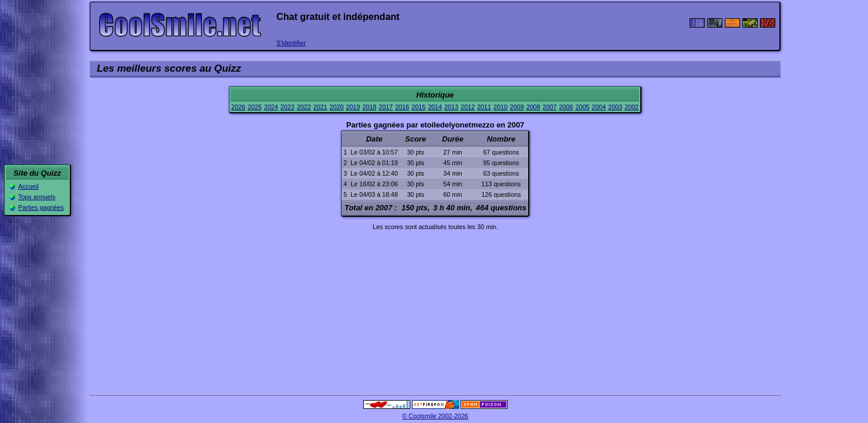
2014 (435, 107)
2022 (304, 107)
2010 (501, 107)
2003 (615, 107)
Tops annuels (37, 197)
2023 (288, 107)
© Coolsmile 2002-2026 (435, 416)
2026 (238, 107)
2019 (353, 107)
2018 (369, 107)
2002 (631, 107)
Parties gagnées (41, 207)
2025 (255, 107)
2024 (271, 107)
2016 (402, 107)
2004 (599, 107)
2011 (484, 107)
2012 (468, 107)
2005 (582, 107)
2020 (337, 107)
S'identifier (291, 43)
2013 (451, 107)
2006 (566, 107)
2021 (320, 107)
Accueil (28, 186)
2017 (386, 107)
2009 (517, 107)
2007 (550, 107)
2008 (533, 107)
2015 (418, 107)
